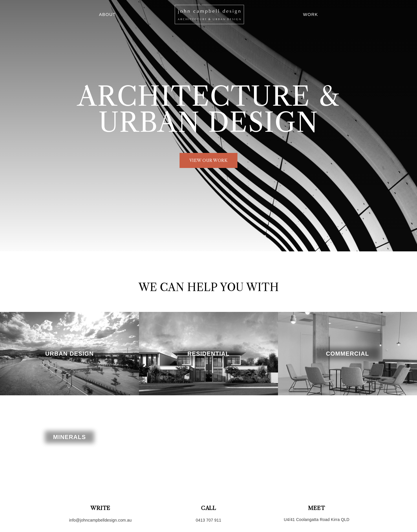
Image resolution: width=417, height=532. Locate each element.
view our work (209, 160)
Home (209, 14)
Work (310, 14)
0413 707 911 (209, 520)
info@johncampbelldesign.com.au (100, 520)
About (107, 14)
